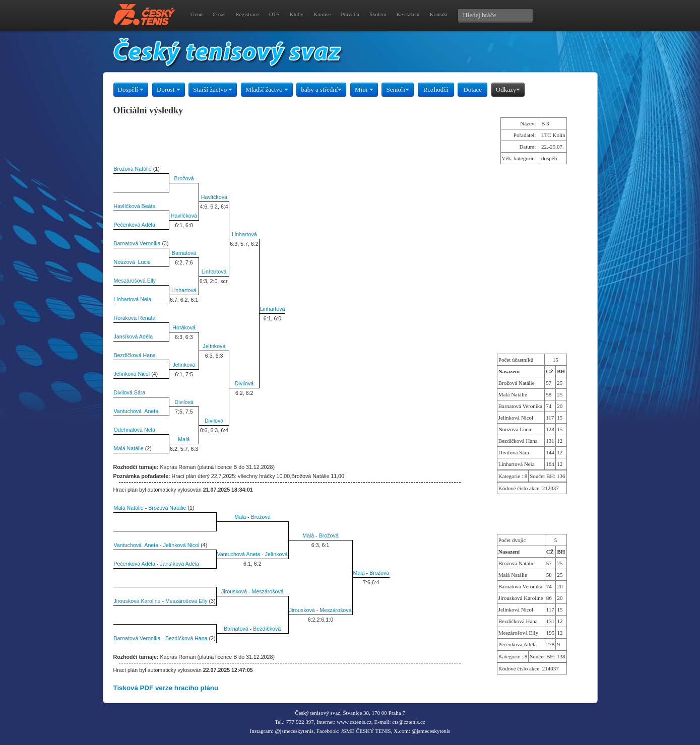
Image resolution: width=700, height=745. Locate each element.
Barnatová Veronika (137, 243)
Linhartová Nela (133, 299)
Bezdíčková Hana (135, 355)
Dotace (472, 89)
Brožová (184, 178)
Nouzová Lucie (132, 262)
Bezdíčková (267, 629)
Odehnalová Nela (135, 430)
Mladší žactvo (267, 89)
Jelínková (214, 346)
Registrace (247, 14)
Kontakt (439, 14)
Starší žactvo (213, 89)
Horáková (184, 327)
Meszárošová (267, 591)
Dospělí (131, 89)
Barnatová (184, 253)
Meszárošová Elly (135, 281)
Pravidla (350, 14)
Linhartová (244, 234)
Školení (378, 14)
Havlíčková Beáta (135, 206)
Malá (184, 439)
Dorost (169, 89)
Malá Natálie (129, 448)
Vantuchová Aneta (136, 411)
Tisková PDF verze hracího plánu (166, 688)
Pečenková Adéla (135, 225)
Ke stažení (408, 14)
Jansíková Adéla (134, 336)
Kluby (297, 14)
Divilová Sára (130, 392)
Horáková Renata (135, 318)
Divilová (244, 383)
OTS (274, 14)
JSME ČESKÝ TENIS (366, 731)
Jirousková (234, 591)
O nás (219, 14)
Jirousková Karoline (137, 601)
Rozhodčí (436, 89)
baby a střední (321, 89)
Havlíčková (214, 197)
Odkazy (508, 89)
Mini (364, 89)
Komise (322, 14)
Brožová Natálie (133, 169)
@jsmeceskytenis (294, 731)
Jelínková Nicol (132, 374)
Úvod (197, 14)
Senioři (398, 89)
